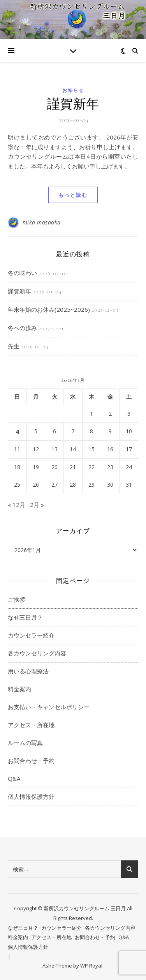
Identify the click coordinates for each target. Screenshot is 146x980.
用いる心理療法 (28, 671)
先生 (14, 346)
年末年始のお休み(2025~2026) (49, 309)
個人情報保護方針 (31, 796)
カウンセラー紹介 (31, 635)
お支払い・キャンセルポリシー (49, 707)
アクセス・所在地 (31, 725)
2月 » (37, 505)
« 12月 (17, 505)
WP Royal (91, 966)
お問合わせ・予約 (31, 761)
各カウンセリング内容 (37, 653)
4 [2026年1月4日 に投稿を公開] (17, 431)
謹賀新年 (73, 103)
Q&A (14, 779)
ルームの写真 (25, 743)
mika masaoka (42, 222)
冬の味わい (22, 273)
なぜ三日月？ (25, 617)
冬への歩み (22, 328)
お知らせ (73, 90)
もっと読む (73, 195)
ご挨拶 (17, 599)
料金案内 (19, 689)
